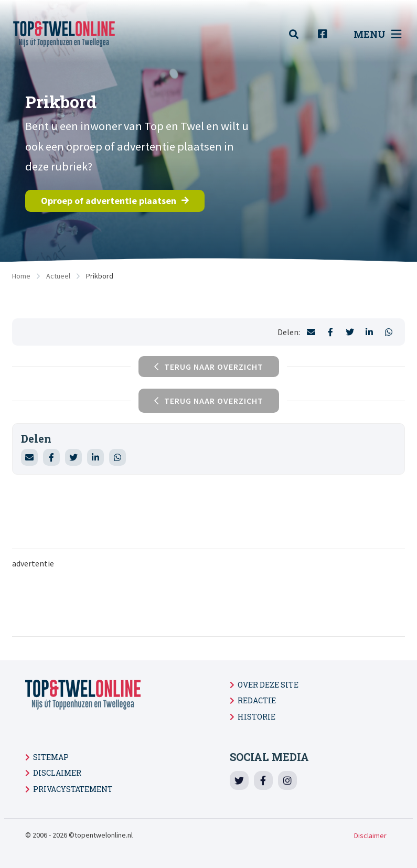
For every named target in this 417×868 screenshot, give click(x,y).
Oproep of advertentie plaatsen (115, 201)
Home (21, 276)
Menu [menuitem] (377, 34)
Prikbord (100, 276)
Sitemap (51, 757)
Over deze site (268, 685)
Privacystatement (73, 789)
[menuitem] (300, 34)
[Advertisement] (208, 602)
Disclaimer (57, 773)
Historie (256, 717)
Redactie (257, 700)
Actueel (58, 276)
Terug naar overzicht (209, 401)
